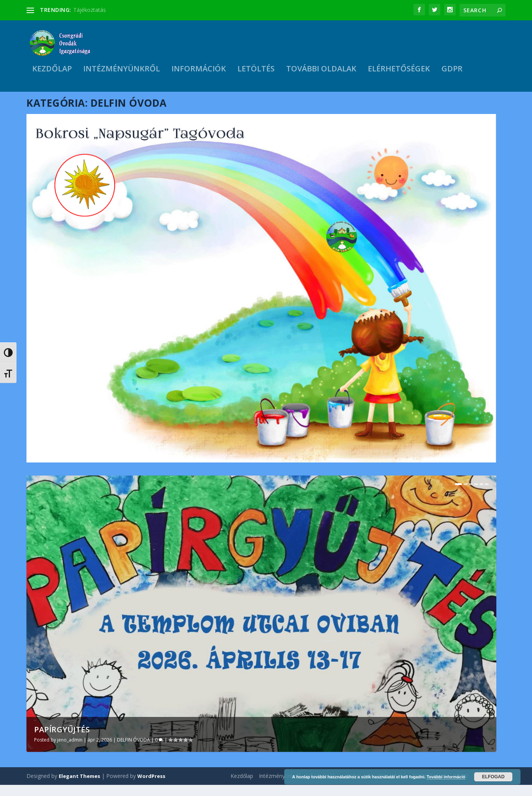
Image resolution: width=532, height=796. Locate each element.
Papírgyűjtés (62, 741)
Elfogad (493, 777)
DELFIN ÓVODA (133, 751)
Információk (199, 72)
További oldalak (321, 72)
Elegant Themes (79, 787)
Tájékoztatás (90, 10)
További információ (446, 777)
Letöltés (256, 72)
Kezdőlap (52, 72)
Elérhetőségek (399, 72)
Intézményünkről (122, 72)
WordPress (151, 787)
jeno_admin (70, 751)
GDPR (452, 72)
